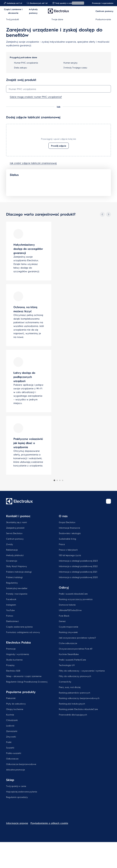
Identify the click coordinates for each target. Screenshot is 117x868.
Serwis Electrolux (14, 533)
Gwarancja (12, 561)
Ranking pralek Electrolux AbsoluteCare (78, 709)
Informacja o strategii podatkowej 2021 (78, 572)
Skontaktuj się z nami (16, 522)
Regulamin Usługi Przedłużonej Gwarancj (27, 682)
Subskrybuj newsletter (17, 588)
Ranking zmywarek (68, 632)
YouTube (10, 610)
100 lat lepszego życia (70, 555)
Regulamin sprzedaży (17, 797)
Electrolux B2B (13, 671)
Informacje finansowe (69, 528)
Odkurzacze (12, 759)
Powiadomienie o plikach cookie (49, 823)
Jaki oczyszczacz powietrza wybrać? (77, 638)
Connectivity (65, 682)
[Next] (108, 214)
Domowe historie (67, 605)
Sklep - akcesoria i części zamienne (24, 676)
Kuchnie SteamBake (69, 654)
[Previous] (102, 214)
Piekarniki (11, 698)
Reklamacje (12, 550)
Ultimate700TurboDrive (70, 610)
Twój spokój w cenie (16, 786)
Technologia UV (67, 665)
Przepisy (10, 665)
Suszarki (10, 748)
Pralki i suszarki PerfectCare (72, 660)
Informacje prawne (17, 823)
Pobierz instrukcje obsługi (19, 572)
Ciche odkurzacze (68, 643)
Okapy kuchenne (15, 709)
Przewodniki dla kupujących (73, 715)
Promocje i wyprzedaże (101, 3)
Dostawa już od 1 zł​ (37, 3)
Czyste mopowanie (68, 627)
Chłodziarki (12, 720)
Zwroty (10, 544)
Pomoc (10, 616)
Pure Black (64, 616)
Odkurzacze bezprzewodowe (21, 764)
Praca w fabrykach (68, 550)
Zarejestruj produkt (15, 528)
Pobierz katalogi (14, 577)
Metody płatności (15, 555)
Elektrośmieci (12, 621)
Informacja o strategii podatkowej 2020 (78, 577)
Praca (62, 544)
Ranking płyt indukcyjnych (72, 704)
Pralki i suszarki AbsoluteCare (73, 594)
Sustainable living (67, 539)
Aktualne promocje (15, 770)
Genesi (62, 621)
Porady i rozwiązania (17, 594)
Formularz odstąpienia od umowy (23, 632)
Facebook (11, 599)
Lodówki (10, 726)
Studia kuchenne (14, 660)
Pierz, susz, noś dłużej (70, 687)
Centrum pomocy (15, 539)
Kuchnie (10, 715)
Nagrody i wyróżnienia (18, 654)
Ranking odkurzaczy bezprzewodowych (79, 698)
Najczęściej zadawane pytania (22, 792)
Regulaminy (12, 583)
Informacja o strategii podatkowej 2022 (78, 566)
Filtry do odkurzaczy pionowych (75, 676)
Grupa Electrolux (67, 522)
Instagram (11, 605)
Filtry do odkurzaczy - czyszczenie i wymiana (82, 671)
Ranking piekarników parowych (74, 693)
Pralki (9, 742)
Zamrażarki (12, 731)
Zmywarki (11, 737)
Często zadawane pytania (19, 627)
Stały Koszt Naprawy (17, 566)
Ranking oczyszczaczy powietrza (76, 599)
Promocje (11, 649)
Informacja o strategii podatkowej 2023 (78, 561)
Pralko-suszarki (14, 753)
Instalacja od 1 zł (13, 3)
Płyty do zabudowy (16, 704)
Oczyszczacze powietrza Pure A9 (76, 649)
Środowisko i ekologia (70, 533)
